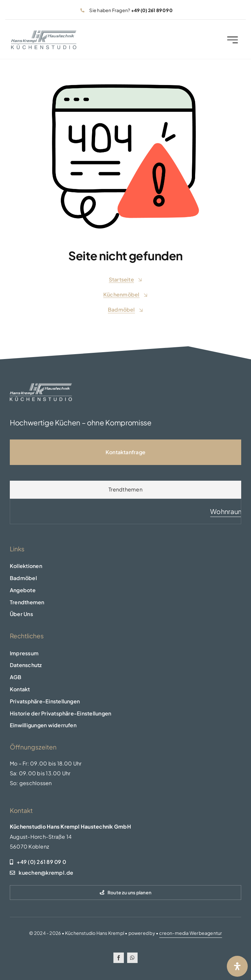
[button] (125, 702)
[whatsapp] (132, 958)
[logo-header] (44, 34)
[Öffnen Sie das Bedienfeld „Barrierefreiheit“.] (237, 966)
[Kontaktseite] (125, 452)
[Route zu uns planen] (125, 893)
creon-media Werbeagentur (191, 933)
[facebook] (119, 958)
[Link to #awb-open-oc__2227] (233, 41)
